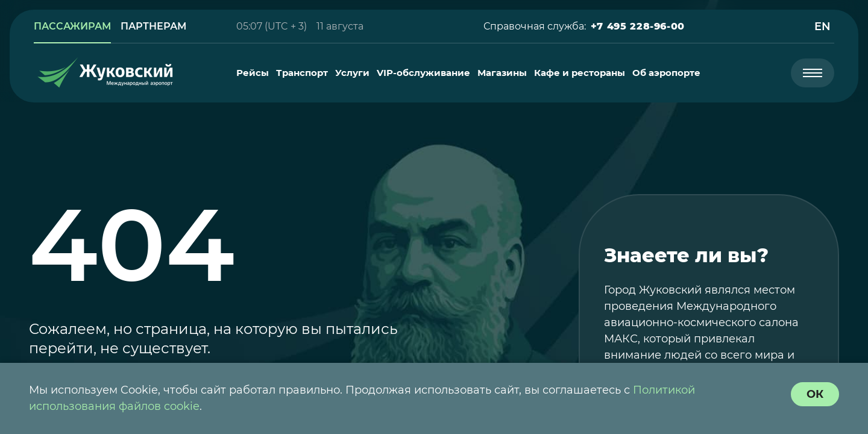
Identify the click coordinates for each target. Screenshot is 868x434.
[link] (72, 27)
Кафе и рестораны (580, 73)
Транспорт (302, 73)
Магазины (502, 73)
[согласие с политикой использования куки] (815, 394)
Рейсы (253, 73)
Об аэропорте (666, 73)
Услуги (352, 73)
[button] (638, 27)
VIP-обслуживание (423, 73)
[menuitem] (253, 73)
